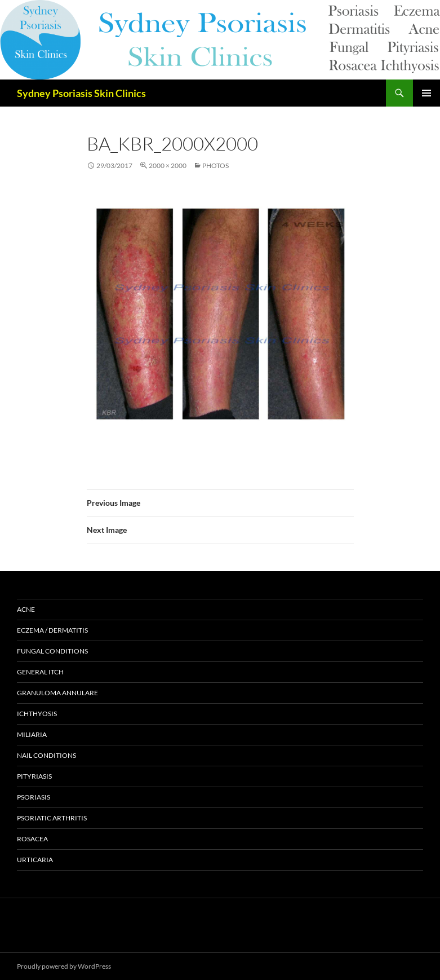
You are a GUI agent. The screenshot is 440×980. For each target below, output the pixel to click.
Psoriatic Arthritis (52, 818)
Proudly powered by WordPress (64, 966)
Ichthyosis (37, 714)
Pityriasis (34, 776)
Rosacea (32, 839)
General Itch (40, 672)
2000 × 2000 (168, 165)
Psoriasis (34, 797)
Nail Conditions (46, 755)
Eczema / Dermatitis (52, 630)
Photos (215, 165)
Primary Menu (426, 93)
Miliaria (32, 734)
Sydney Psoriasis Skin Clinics (81, 93)
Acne (26, 609)
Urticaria (35, 860)
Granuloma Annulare (57, 693)
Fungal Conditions (52, 651)
